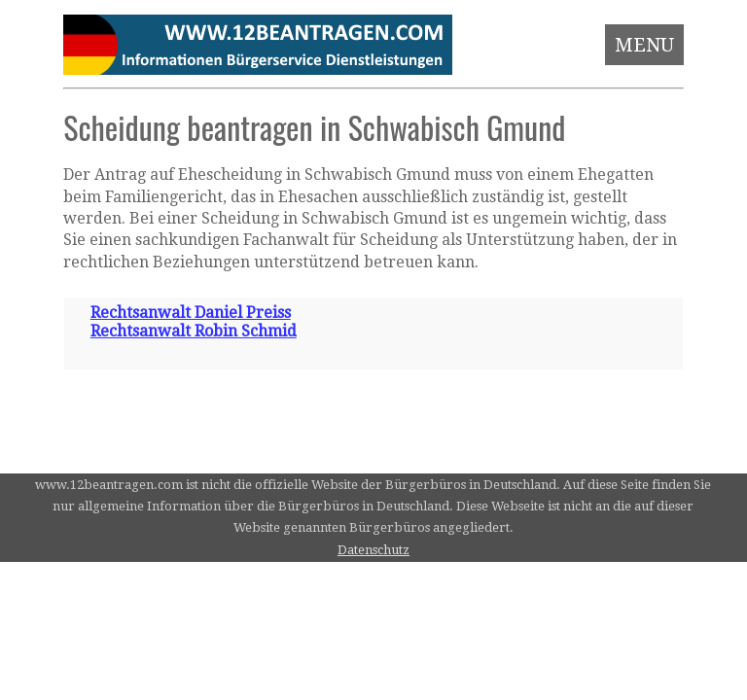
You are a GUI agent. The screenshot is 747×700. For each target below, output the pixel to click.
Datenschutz (373, 550)
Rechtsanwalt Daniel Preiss (191, 313)
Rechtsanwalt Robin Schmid (194, 331)
